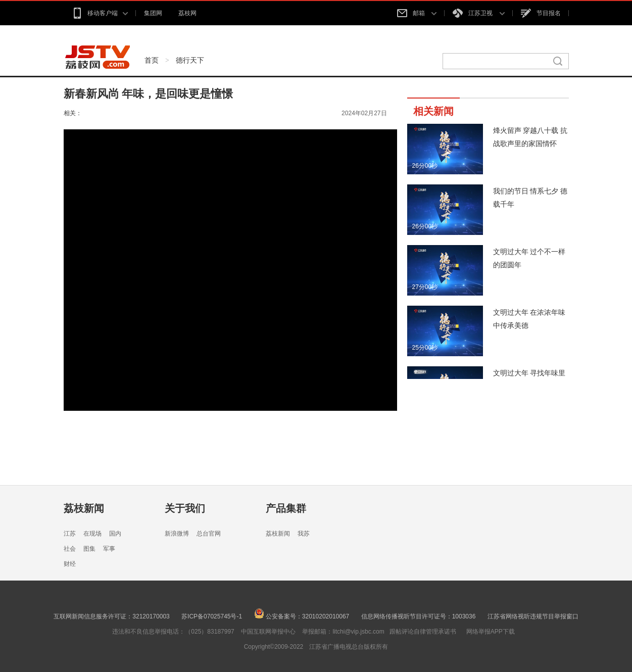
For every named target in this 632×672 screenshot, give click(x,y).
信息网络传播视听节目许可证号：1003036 (419, 616)
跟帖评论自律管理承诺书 (423, 632)
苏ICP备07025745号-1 (212, 616)
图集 (89, 549)
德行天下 (190, 60)
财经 (70, 564)
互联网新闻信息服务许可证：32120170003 (111, 616)
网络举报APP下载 (491, 632)
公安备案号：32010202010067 (302, 616)
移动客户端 (100, 13)
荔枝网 (187, 13)
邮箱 (417, 13)
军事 (109, 549)
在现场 (92, 534)
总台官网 (209, 534)
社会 (70, 549)
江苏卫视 (478, 13)
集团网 (153, 13)
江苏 (70, 534)
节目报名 (541, 13)
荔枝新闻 (84, 508)
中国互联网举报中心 (268, 632)
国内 (115, 534)
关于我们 (185, 508)
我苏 (304, 534)
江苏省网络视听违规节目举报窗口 (533, 616)
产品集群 (286, 508)
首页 (152, 60)
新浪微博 (177, 534)
